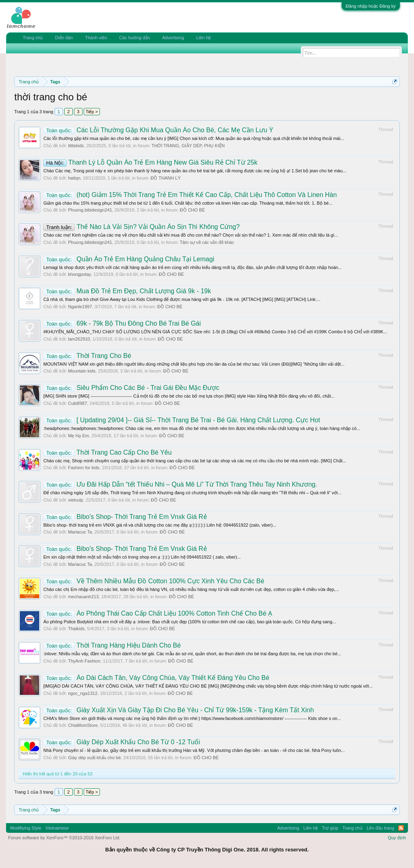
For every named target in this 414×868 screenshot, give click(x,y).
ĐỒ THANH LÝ (166, 178)
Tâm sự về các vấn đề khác (207, 242)
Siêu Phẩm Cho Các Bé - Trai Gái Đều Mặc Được (131, 388)
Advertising (173, 38)
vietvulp (75, 500)
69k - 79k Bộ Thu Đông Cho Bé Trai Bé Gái (122, 323)
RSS (401, 828)
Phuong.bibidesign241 (90, 210)
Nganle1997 (80, 307)
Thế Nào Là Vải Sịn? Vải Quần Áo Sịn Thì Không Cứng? (142, 227)
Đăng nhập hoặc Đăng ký (371, 6)
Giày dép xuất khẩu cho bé (94, 758)
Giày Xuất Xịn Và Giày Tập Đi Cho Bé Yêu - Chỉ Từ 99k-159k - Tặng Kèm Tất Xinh (178, 710)
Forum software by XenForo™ (64, 838)
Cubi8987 (77, 403)
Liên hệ (203, 38)
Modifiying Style (26, 828)
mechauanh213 (83, 597)
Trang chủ (33, 38)
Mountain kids (82, 371)
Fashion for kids (84, 468)
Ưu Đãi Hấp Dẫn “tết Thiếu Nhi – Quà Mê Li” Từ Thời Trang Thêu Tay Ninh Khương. (180, 484)
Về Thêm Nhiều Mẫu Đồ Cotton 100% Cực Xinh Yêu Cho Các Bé (154, 581)
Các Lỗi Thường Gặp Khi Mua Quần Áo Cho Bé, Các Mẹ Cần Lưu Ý (158, 130)
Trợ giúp (330, 828)
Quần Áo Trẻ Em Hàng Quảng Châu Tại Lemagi (129, 259)
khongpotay (79, 274)
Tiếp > (92, 112)
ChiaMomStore (83, 725)
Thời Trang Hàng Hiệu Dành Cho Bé (112, 645)
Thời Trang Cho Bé (87, 356)
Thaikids (76, 629)
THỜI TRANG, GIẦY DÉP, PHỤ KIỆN (188, 146)
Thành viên (96, 38)
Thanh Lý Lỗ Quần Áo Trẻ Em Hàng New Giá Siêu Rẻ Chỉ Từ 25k (150, 162)
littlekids (76, 146)
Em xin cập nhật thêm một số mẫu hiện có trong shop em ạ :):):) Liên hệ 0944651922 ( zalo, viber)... (142, 557)
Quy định (397, 838)
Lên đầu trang (380, 828)
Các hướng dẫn (135, 38)
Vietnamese (57, 828)
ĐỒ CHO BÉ (192, 210)
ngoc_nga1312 (83, 693)
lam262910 (79, 339)
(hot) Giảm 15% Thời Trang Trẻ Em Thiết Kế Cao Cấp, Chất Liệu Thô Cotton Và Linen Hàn (190, 195)
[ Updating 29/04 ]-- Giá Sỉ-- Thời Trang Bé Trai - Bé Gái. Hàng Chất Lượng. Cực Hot (182, 420)
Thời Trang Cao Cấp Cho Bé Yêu (107, 452)
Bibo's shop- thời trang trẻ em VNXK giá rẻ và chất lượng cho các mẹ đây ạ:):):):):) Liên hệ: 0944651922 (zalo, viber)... (160, 525)
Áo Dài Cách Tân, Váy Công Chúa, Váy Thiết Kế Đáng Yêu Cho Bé (156, 678)
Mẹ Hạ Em (78, 436)
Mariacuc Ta (80, 532)
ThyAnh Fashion (84, 661)
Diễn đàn (64, 38)
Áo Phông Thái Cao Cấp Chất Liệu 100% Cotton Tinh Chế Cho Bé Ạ (158, 613)
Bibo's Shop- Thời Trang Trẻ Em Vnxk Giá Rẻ (125, 517)
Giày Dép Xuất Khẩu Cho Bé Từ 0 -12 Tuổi (121, 742)
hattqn (74, 178)
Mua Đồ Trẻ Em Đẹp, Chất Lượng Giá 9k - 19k (127, 291)
